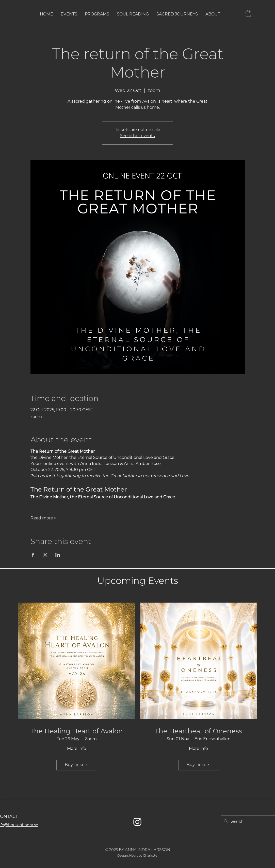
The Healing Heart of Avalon (77, 731)
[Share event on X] (45, 555)
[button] (248, 13)
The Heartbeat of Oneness (199, 731)
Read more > (43, 518)
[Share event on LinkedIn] (58, 555)
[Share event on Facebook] (33, 555)
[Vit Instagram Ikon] (137, 822)
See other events (137, 136)
